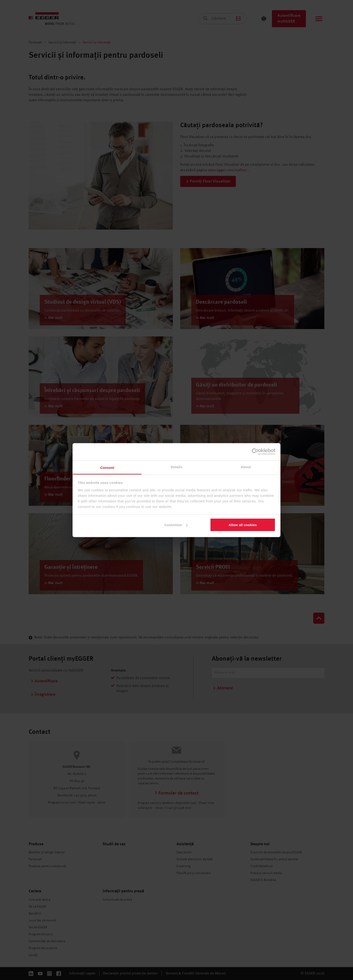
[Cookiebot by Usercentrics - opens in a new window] (255, 452)
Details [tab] (176, 467)
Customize (176, 525)
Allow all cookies (243, 525)
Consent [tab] (107, 467)
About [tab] (246, 467)
